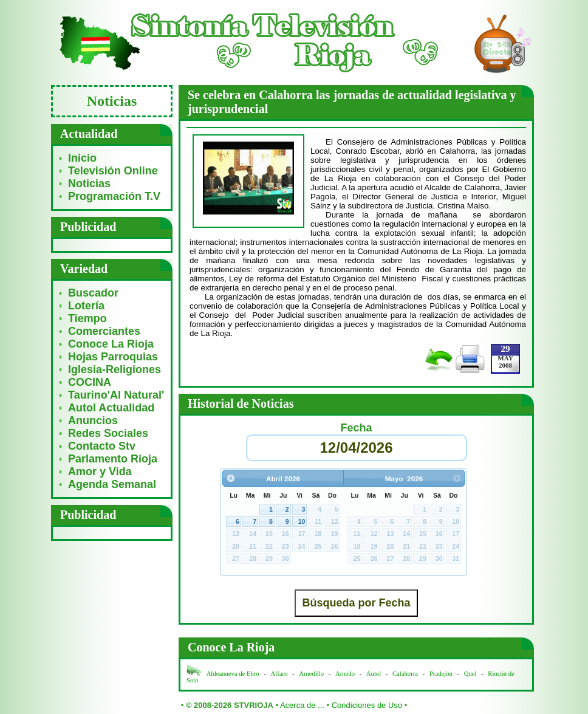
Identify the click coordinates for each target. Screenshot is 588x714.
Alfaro (279, 674)
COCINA (90, 382)
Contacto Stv (102, 446)
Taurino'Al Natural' (116, 395)
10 (302, 521)
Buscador (93, 293)
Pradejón (441, 674)
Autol (374, 674)
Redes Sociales (108, 433)
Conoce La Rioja (111, 344)
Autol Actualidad (111, 408)
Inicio (82, 158)
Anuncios (93, 421)
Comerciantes (104, 331)
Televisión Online (113, 171)
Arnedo (345, 674)
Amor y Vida (100, 472)
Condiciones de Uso (367, 705)
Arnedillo (311, 674)
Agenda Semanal (112, 484)
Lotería (86, 306)
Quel (470, 674)
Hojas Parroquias (113, 357)
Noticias (89, 184)
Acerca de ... (302, 705)
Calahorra (405, 674)
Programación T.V (114, 196)
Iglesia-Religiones (115, 369)
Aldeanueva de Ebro (233, 674)
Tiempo (87, 318)
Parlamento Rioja (113, 459)
